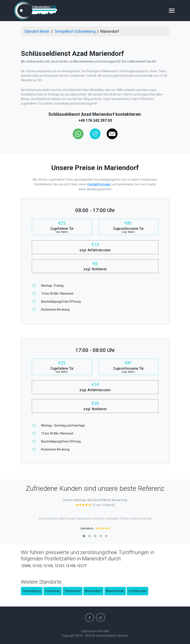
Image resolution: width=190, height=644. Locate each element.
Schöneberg (32, 591)
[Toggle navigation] (172, 11)
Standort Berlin (37, 31)
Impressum (89, 631)
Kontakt (104, 631)
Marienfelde (115, 591)
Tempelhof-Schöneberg (75, 31)
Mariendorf (93, 591)
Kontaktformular (99, 184)
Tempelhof (73, 591)
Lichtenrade (137, 591)
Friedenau (53, 591)
